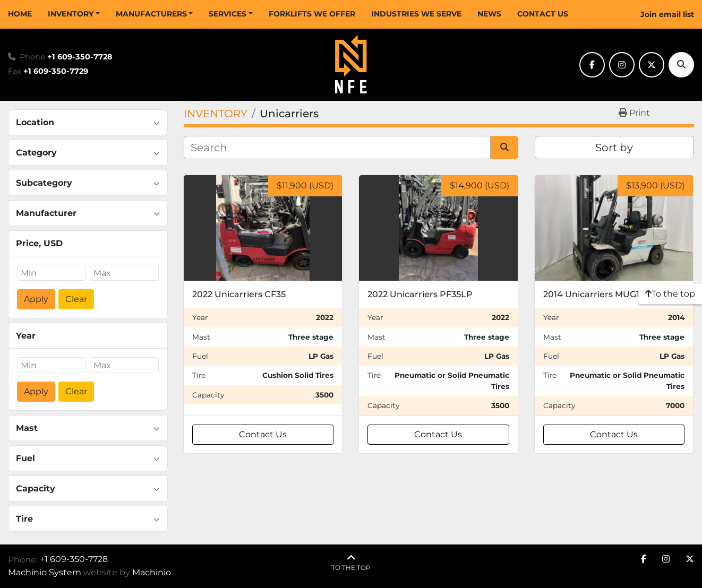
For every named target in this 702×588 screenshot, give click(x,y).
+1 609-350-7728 (80, 57)
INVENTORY (71, 14)
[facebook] (592, 65)
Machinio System (45, 572)
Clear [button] (76, 299)
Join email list (667, 14)
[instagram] (622, 65)
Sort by (614, 148)
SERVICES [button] (228, 14)
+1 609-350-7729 (56, 71)
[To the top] (670, 294)
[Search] (681, 65)
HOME (20, 14)
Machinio (152, 572)
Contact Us (263, 434)
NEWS (489, 14)
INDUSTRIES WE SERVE (416, 14)
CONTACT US (543, 14)
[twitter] (652, 65)
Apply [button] (36, 299)
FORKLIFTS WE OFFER (312, 14)
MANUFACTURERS (151, 14)
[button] (74, 14)
